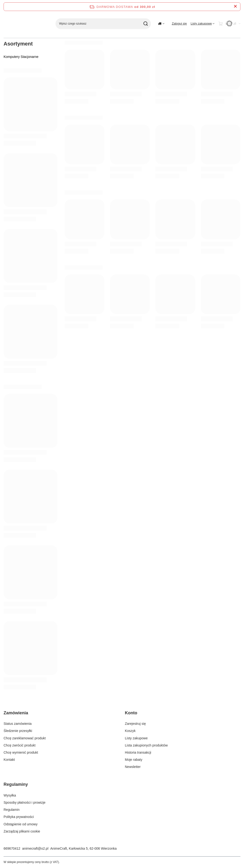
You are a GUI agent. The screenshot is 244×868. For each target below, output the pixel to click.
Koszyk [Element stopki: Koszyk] (130, 731)
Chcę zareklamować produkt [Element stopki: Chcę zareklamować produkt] (25, 738)
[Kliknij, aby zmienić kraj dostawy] (161, 24)
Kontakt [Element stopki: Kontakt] (9, 760)
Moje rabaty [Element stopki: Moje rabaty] (134, 760)
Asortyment (18, 44)
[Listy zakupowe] (203, 24)
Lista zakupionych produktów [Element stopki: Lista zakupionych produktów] (146, 745)
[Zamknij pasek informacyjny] (235, 7)
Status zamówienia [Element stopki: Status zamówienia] (18, 724)
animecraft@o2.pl (35, 848)
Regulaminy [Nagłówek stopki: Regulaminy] (16, 784)
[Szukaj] (145, 24)
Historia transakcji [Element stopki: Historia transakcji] (138, 752)
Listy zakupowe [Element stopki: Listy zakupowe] (136, 738)
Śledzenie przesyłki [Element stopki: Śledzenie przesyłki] (18, 731)
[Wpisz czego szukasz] (103, 24)
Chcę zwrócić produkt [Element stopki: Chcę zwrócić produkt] (20, 745)
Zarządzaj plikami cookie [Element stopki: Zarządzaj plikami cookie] (22, 831)
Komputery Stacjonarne (21, 57)
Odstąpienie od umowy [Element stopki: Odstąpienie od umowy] (20, 824)
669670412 (12, 848)
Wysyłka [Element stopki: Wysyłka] (10, 795)
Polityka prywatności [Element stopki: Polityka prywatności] (19, 817)
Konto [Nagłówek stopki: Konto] (131, 713)
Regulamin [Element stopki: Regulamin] (12, 810)
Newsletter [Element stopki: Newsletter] (133, 767)
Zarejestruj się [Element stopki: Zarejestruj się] (135, 724)
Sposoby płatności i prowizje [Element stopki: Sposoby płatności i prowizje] (25, 802)
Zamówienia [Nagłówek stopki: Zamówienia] (16, 713)
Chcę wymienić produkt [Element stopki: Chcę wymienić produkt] (21, 752)
